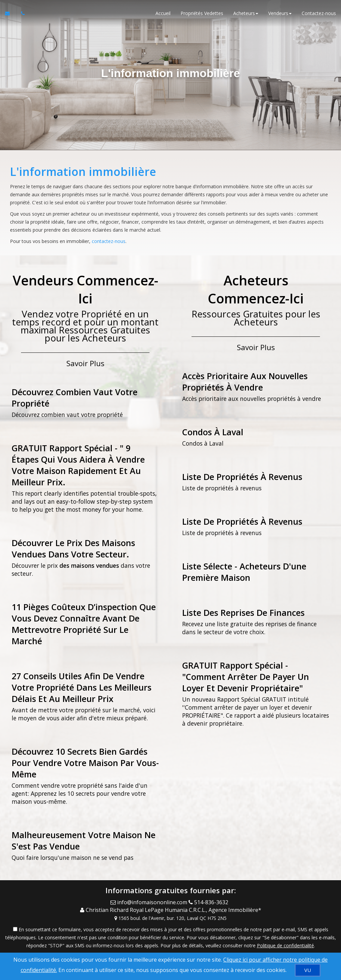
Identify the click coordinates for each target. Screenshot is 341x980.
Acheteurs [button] (246, 13)
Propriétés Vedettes (202, 13)
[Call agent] (210, 902)
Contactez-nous (319, 13)
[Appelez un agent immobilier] (21, 13)
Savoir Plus (85, 363)
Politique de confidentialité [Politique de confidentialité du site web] (285, 945)
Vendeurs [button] (280, 13)
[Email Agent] (149, 902)
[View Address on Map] (170, 918)
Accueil (163, 13)
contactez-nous (109, 241)
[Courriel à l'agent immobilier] (11, 13)
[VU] (308, 970)
